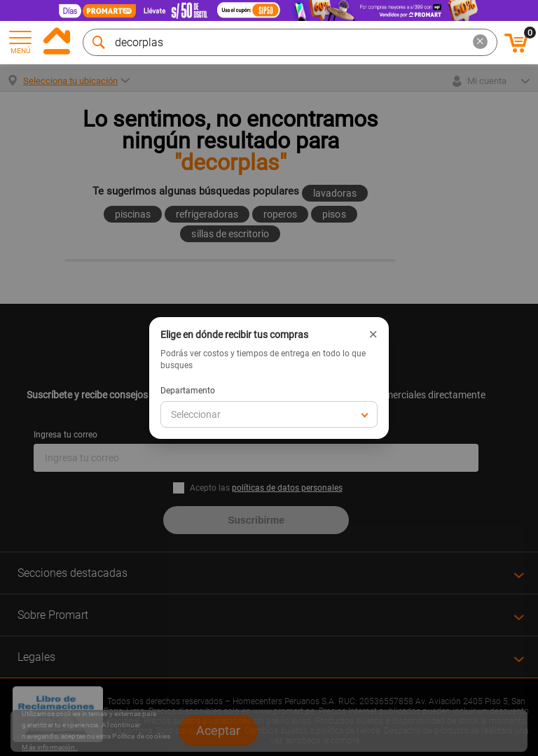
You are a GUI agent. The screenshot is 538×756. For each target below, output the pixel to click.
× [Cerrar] (373, 335)
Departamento (188, 391)
